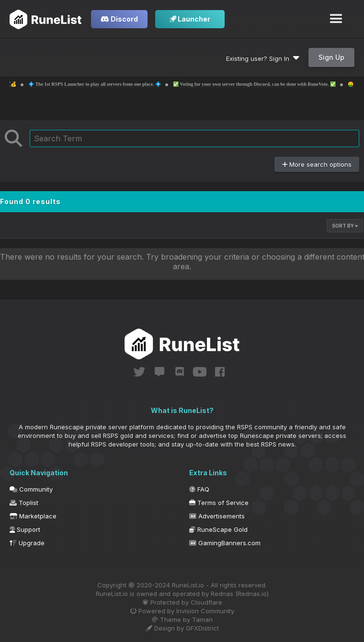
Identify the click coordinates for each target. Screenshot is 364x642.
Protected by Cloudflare (182, 602)
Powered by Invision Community (182, 611)
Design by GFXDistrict (182, 628)
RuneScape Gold (218, 529)
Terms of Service (219, 503)
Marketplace (33, 516)
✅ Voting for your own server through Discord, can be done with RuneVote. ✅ (278, 84)
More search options (317, 164)
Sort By (345, 226)
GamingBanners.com (225, 543)
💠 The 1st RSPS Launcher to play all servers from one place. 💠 (118, 84)
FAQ (199, 489)
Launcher (190, 19)
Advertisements (217, 516)
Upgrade (27, 543)
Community (31, 489)
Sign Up (331, 57)
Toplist (24, 503)
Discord (119, 19)
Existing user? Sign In (263, 58)
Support (25, 529)
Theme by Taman (182, 619)
